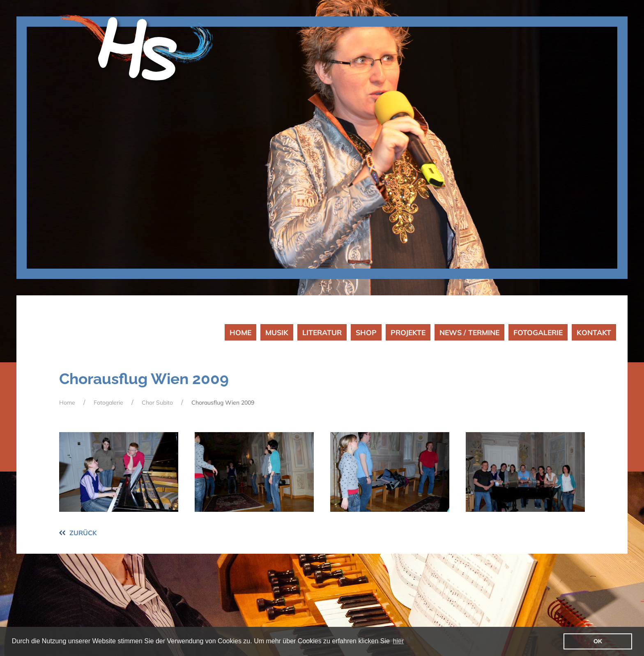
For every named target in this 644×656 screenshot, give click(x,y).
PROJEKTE (408, 332)
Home (67, 403)
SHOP (366, 332)
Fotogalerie (108, 403)
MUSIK (277, 332)
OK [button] (598, 641)
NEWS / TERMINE (469, 332)
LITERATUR (322, 332)
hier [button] (399, 641)
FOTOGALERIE (538, 332)
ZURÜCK (83, 533)
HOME (240, 332)
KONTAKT (594, 332)
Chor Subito (157, 403)
